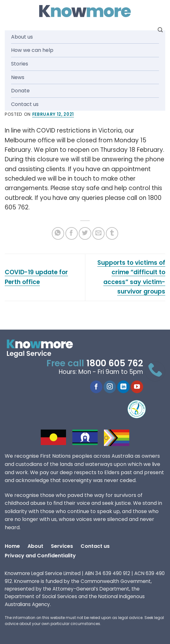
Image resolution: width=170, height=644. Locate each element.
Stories (20, 64)
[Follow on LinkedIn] (123, 387)
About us (22, 37)
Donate (20, 91)
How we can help (32, 50)
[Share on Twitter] (85, 233)
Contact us (25, 104)
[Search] (160, 30)
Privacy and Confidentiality (40, 556)
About (35, 546)
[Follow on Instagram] (110, 387)
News (18, 77)
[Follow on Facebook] (96, 387)
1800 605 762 (115, 363)
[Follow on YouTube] (137, 387)
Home (12, 546)
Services (62, 546)
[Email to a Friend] (98, 233)
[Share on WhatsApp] (58, 233)
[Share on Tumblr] (112, 233)
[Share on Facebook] (72, 233)
